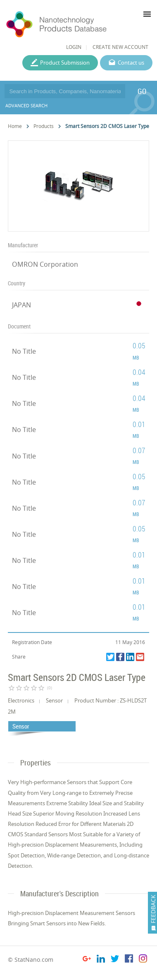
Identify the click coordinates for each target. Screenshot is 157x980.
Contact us (131, 63)
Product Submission (65, 63)
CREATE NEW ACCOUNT (120, 47)
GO (142, 91)
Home (15, 126)
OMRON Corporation (45, 264)
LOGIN (74, 47)
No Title (24, 351)
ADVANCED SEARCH (26, 105)
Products (44, 126)
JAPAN (21, 305)
